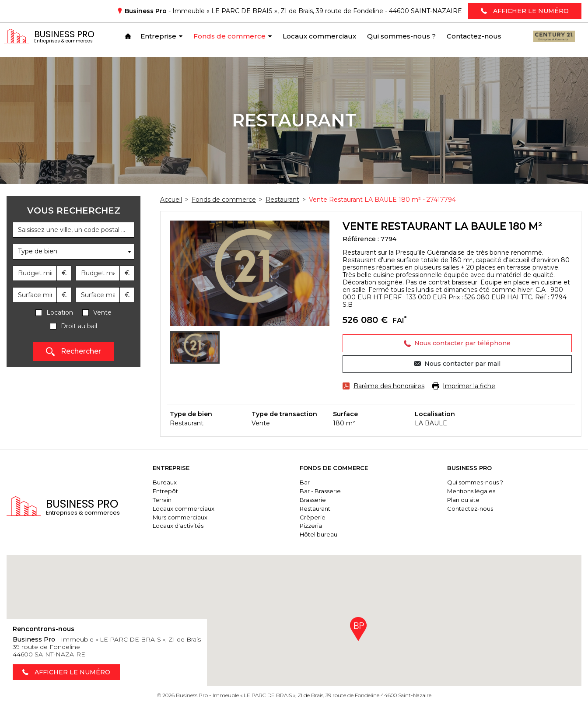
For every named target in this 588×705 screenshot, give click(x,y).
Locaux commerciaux (195, 509)
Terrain (174, 500)
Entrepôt (177, 491)
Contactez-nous (474, 509)
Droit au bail (79, 326)
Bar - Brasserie (329, 491)
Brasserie (321, 500)
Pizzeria (319, 526)
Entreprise (183, 468)
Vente (102, 313)
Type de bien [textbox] (38, 251)
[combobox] (73, 252)
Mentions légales (475, 491)
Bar (313, 482)
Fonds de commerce (342, 468)
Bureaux (177, 482)
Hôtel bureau (327, 534)
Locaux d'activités (190, 526)
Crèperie (321, 517)
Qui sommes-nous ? (479, 482)
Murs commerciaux (192, 517)
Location (60, 313)
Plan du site (467, 500)
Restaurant (323, 509)
